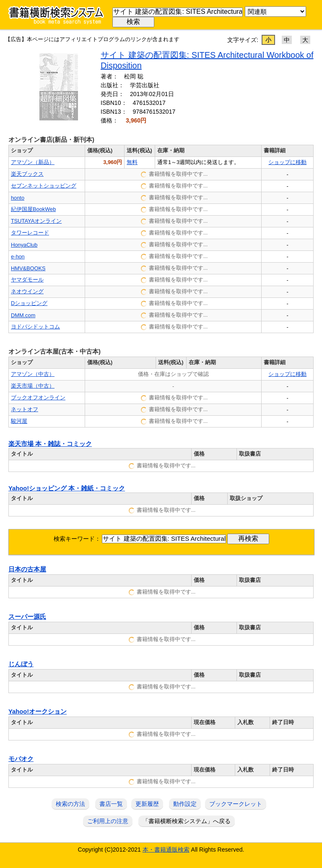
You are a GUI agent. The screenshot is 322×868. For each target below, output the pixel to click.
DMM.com (23, 315)
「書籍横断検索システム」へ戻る (187, 821)
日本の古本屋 (27, 569)
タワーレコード (30, 233)
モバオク (21, 759)
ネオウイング (27, 291)
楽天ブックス (27, 174)
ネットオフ (25, 409)
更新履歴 (147, 804)
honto (18, 198)
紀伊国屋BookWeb (33, 209)
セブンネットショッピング (44, 186)
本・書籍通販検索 (166, 850)
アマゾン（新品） (33, 162)
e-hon (18, 257)
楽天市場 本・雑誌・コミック (50, 444)
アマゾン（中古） (33, 374)
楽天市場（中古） (33, 386)
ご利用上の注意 (108, 821)
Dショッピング (29, 303)
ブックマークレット (236, 804)
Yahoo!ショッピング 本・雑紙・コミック (67, 488)
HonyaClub (24, 245)
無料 (132, 162)
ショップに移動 (287, 162)
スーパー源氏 (27, 617)
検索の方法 (70, 804)
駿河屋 (19, 421)
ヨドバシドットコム (35, 327)
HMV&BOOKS (28, 268)
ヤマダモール (27, 280)
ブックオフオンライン (38, 398)
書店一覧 (111, 804)
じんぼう (21, 664)
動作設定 (185, 804)
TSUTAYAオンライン (36, 221)
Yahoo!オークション (38, 712)
